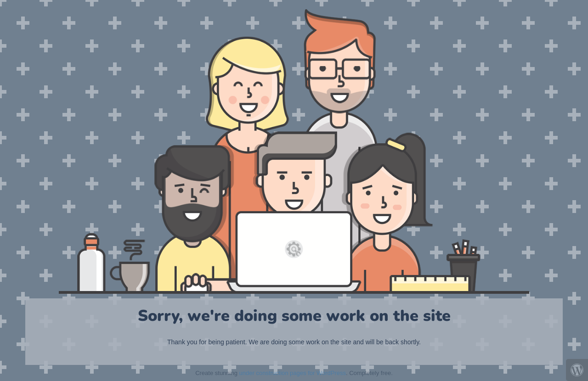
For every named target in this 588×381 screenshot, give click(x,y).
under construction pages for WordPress (293, 373)
